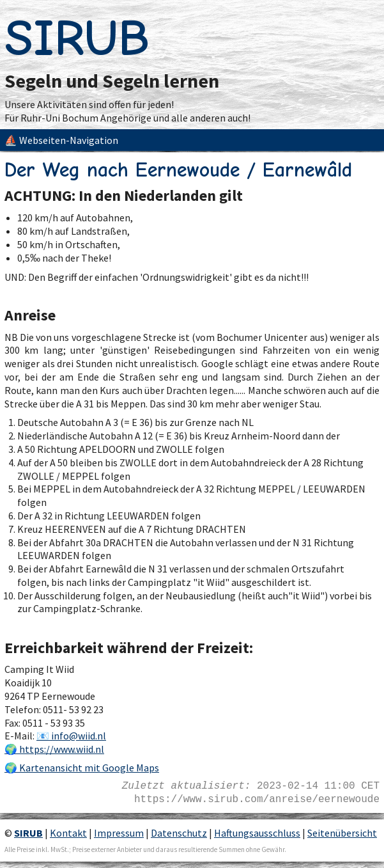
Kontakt (68, 833)
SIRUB (77, 38)
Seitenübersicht (342, 833)
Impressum (119, 833)
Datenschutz (179, 833)
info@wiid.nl (79, 736)
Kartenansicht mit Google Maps (89, 768)
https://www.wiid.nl (62, 749)
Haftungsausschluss (257, 833)
